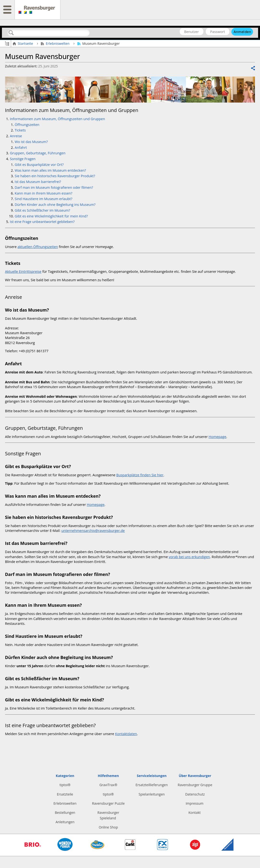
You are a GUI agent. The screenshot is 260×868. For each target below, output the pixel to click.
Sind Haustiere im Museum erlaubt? (44, 199)
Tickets (20, 130)
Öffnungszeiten (27, 125)
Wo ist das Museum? (32, 142)
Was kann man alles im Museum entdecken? (50, 170)
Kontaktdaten (126, 734)
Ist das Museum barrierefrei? (38, 182)
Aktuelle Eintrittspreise (23, 271)
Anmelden (242, 32)
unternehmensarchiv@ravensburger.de (93, 531)
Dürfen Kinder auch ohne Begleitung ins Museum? (55, 205)
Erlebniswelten (56, 44)
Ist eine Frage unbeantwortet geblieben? (42, 222)
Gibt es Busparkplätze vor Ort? (39, 165)
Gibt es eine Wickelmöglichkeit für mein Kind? (51, 216)
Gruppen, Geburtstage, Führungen (38, 153)
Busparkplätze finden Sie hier (140, 475)
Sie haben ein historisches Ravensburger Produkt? (55, 176)
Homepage (217, 437)
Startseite (23, 44)
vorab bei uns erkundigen (189, 557)
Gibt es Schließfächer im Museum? (42, 210)
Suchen (11, 33)
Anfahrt (21, 147)
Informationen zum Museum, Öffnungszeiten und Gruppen (58, 119)
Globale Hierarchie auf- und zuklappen (7, 43)
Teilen (253, 68)
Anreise (16, 136)
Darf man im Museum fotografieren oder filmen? (54, 187)
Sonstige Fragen (23, 159)
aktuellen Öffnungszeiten (38, 247)
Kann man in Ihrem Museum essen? (44, 193)
